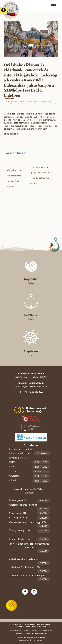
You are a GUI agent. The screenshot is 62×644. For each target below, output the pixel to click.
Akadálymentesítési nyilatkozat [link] (31, 640)
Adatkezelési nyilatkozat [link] (19, 631)
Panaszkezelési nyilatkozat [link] (42, 631)
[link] (4, 10)
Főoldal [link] (6, 102)
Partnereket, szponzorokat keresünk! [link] (31, 637)
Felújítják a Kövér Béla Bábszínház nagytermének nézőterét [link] (14, 178)
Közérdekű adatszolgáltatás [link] (37, 634)
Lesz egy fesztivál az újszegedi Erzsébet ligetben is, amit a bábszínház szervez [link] (43, 175)
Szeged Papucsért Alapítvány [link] (31, 403)
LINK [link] (16, 134)
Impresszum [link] (19, 634)
